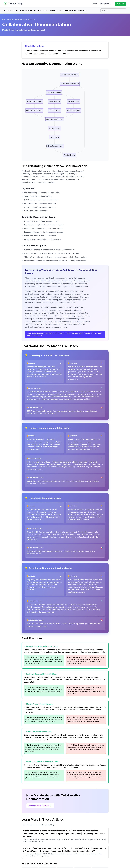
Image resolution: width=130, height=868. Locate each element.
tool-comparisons (14, 10)
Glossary (10, 19)
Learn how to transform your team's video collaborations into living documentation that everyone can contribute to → (64, 334)
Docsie (95, 4)
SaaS (24, 10)
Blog (20, 4)
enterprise (69, 10)
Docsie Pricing (106, 4)
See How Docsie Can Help (40, 806)
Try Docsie (121, 4)
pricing (61, 10)
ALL (5, 10)
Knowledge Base (33, 10)
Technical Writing (80, 10)
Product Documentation (49, 10)
